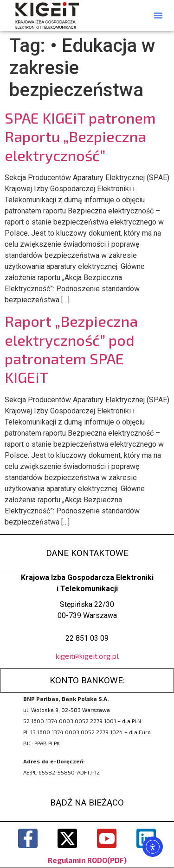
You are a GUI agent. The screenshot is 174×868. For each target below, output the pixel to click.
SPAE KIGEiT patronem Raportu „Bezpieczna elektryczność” (80, 136)
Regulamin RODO (77, 860)
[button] (158, 15)
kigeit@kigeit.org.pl (87, 656)
